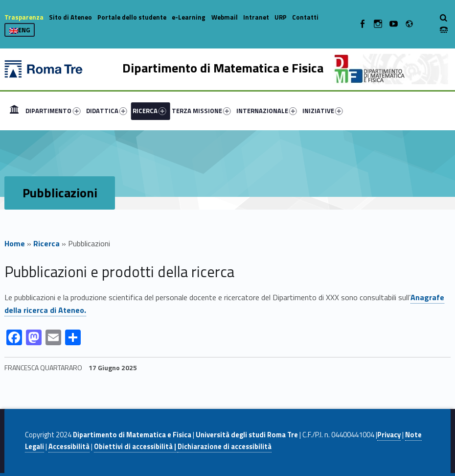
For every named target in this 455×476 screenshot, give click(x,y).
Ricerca (46, 243)
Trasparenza (24, 17)
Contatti (305, 17)
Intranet (256, 17)
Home (14, 111)
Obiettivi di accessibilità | (136, 447)
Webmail (225, 17)
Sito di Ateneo (70, 17)
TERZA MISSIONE (201, 111)
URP (281, 17)
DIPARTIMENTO (53, 111)
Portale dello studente (132, 17)
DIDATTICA (107, 111)
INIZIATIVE (323, 111)
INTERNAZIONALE (267, 111)
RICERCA (149, 111)
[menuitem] (14, 111)
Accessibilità (69, 447)
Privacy (389, 435)
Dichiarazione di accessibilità (225, 447)
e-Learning (189, 17)
